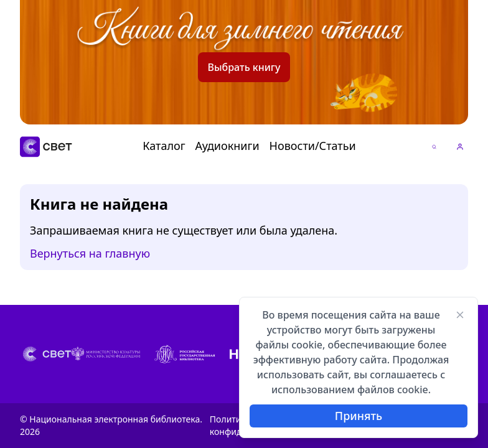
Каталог (164, 146)
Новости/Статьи (313, 146)
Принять (359, 416)
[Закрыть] (460, 315)
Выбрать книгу (244, 67)
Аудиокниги (228, 146)
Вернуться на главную (90, 254)
